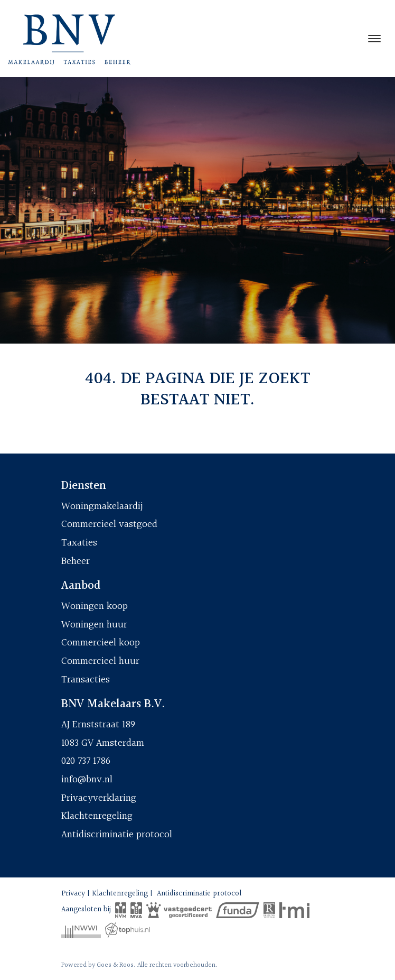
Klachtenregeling (97, 816)
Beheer (76, 561)
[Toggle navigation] (374, 39)
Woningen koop (95, 606)
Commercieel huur (100, 661)
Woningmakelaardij (102, 506)
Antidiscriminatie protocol (117, 835)
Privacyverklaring (99, 798)
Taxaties (79, 543)
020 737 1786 (86, 761)
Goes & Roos (115, 965)
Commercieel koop (101, 643)
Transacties (86, 680)
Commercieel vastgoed (109, 524)
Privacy (73, 894)
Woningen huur (94, 625)
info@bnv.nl (87, 780)
